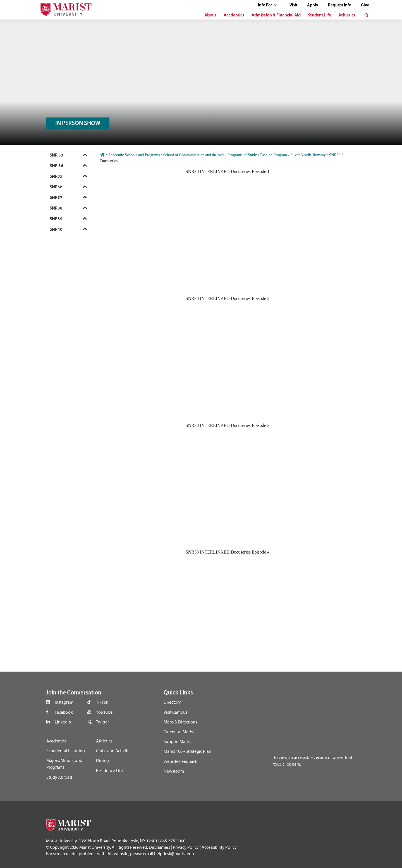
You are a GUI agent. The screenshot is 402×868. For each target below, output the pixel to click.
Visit (293, 5)
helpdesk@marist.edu (174, 853)
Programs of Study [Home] (242, 155)
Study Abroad (59, 777)
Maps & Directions (180, 722)
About (210, 15)
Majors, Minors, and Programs (64, 764)
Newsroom (174, 771)
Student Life (320, 15)
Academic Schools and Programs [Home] (134, 155)
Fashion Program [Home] (274, 155)
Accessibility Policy (219, 847)
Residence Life (109, 770)
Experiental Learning (66, 751)
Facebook (64, 712)
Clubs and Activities (114, 751)
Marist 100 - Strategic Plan (187, 751)
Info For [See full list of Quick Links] (268, 5)
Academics (234, 15)
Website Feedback (180, 761)
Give (365, 5)
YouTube (104, 712)
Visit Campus (175, 712)
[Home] (102, 155)
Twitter (102, 722)
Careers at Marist (179, 732)
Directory (172, 702)
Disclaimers (159, 847)
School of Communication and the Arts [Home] (194, 155)
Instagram (64, 702)
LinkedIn (63, 722)
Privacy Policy (186, 847)
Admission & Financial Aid (276, 15)
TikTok (102, 702)
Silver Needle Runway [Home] (308, 155)
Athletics (347, 15)
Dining (102, 760)
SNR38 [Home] (335, 155)
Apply (313, 5)
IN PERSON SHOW (78, 123)
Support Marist (177, 741)
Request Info (340, 5)
